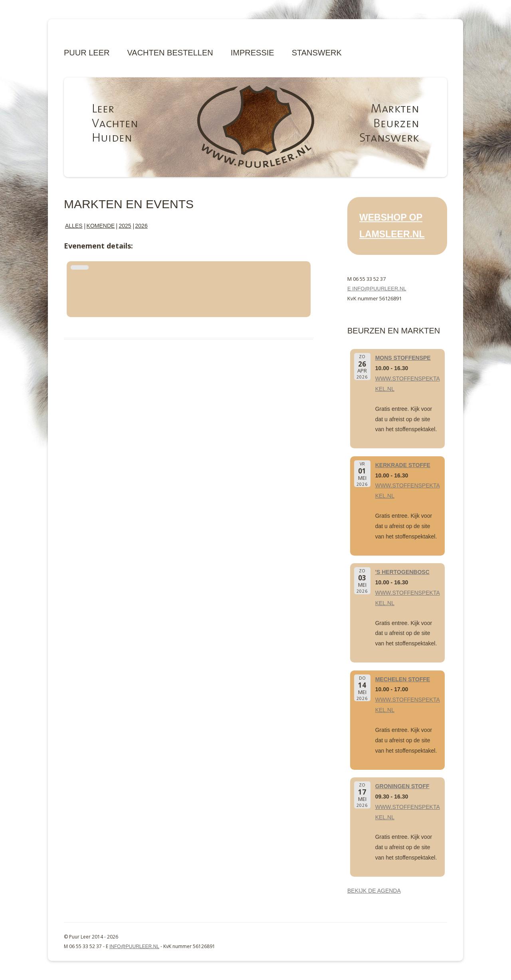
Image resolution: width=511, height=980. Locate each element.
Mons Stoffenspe (403, 358)
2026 (142, 226)
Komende (101, 226)
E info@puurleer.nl (377, 289)
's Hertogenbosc (402, 572)
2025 (125, 226)
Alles (74, 226)
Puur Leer (87, 53)
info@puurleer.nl (134, 946)
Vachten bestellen (170, 53)
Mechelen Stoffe (403, 679)
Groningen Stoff (402, 786)
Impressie (253, 53)
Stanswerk (317, 53)
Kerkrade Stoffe (403, 465)
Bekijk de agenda (374, 891)
